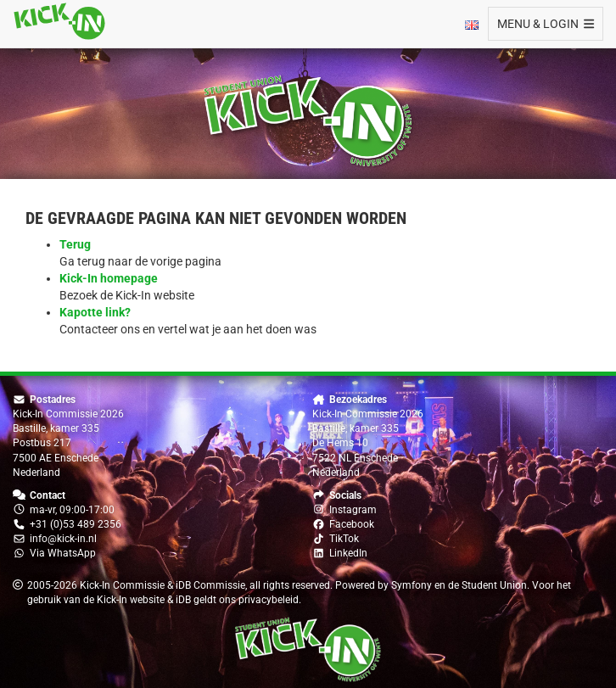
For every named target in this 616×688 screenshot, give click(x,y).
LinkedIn (348, 553)
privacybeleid (269, 600)
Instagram (353, 510)
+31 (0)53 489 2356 (76, 524)
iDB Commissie (210, 585)
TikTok (344, 539)
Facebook (352, 524)
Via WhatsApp (63, 553)
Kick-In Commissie (122, 585)
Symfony (412, 585)
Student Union (494, 585)
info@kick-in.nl (63, 539)
